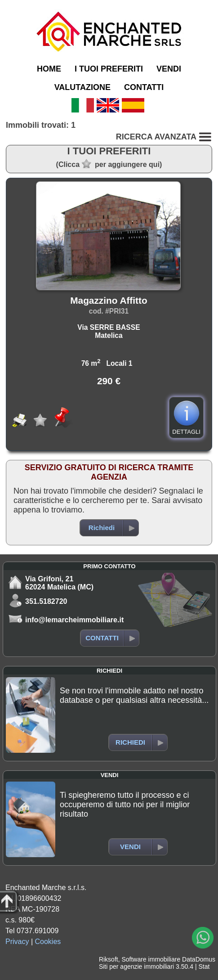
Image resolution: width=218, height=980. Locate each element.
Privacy (17, 942)
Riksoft (109, 959)
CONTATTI (144, 87)
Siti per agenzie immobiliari (136, 967)
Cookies (48, 942)
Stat (204, 967)
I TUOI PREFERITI (109, 69)
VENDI (169, 69)
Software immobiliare (151, 959)
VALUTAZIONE (82, 87)
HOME (49, 69)
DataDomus (199, 959)
